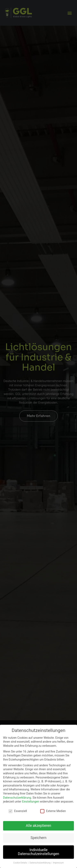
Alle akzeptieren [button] (39, 826)
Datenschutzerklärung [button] (40, 863)
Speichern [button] (38, 838)
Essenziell (18, 811)
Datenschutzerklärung (17, 798)
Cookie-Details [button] (21, 863)
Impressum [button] (58, 863)
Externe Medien (53, 811)
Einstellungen (31, 802)
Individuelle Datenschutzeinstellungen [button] (38, 852)
